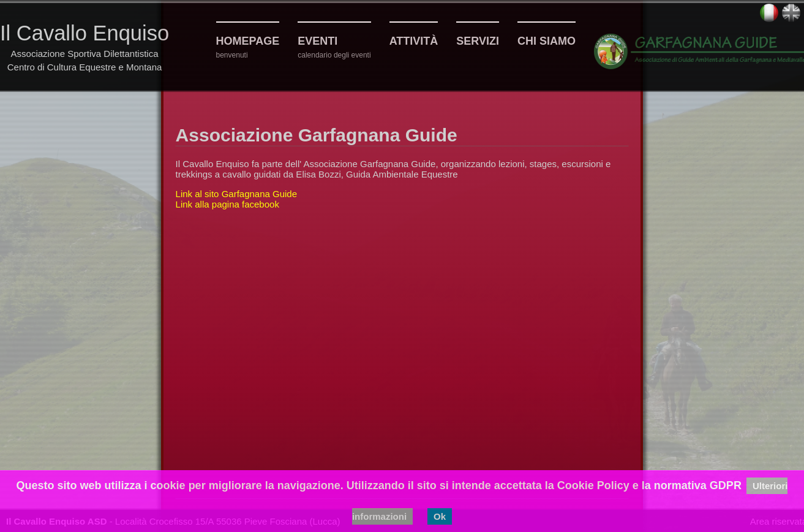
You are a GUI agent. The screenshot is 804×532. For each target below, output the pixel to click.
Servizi (478, 41)
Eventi (317, 41)
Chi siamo (547, 41)
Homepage (248, 41)
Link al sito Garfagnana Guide (236, 194)
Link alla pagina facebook (227, 204)
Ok (440, 516)
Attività (414, 41)
